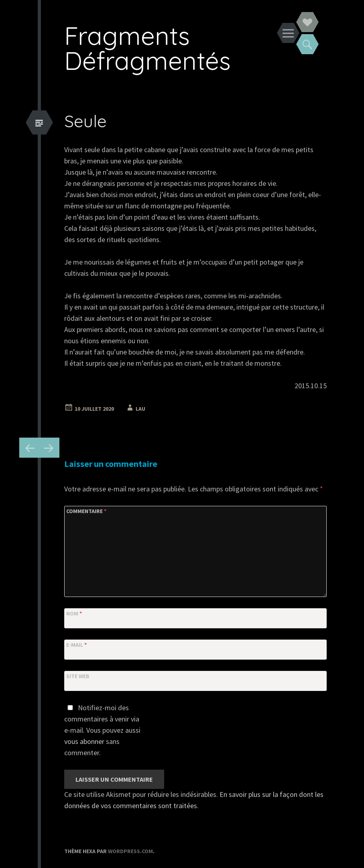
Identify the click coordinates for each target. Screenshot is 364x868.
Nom (74, 613)
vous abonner (84, 741)
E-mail (76, 645)
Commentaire (86, 511)
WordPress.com (130, 851)
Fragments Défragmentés (147, 48)
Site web (78, 676)
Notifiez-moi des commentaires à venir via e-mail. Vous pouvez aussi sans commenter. (102, 730)
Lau (140, 409)
